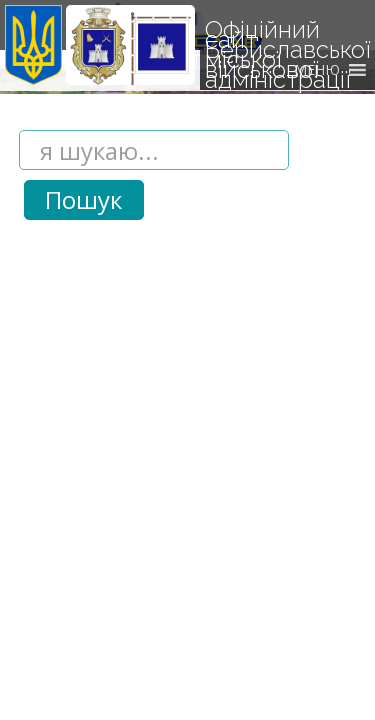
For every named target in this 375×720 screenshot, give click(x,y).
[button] (317, 70)
